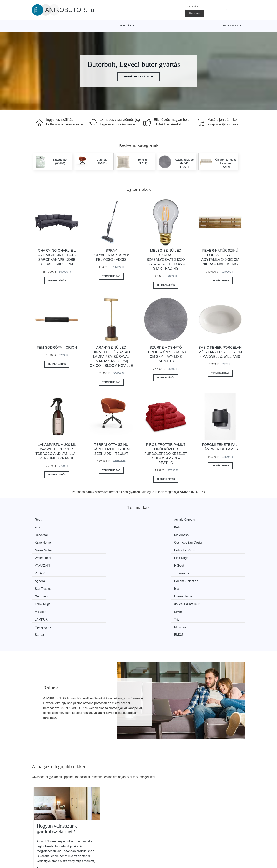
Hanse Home (100, 556)
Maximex (98, 570)
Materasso (99, 527)
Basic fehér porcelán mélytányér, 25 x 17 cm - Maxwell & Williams (220, 352)
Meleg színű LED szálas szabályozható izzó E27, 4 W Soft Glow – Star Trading (166, 260)
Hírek (37, 837)
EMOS (206, 570)
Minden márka (43, 828)
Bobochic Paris (102, 534)
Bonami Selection (103, 548)
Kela (204, 520)
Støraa (151, 570)
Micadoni (43, 563)
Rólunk (209, 828)
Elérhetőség (213, 837)
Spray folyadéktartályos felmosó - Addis (111, 255)
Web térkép (128, 25)
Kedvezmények (44, 846)
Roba (40, 520)
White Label (154, 534)
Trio (204, 563)
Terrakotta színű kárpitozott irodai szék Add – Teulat (111, 449)
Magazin (125, 828)
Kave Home (154, 527)
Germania (43, 556)
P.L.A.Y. (151, 541)
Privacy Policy (231, 25)
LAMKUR (153, 563)
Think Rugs (154, 556)
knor (149, 520)
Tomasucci (208, 541)
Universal (43, 527)
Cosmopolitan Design (216, 527)
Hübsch (97, 541)
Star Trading (155, 548)
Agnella (42, 548)
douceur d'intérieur (214, 556)
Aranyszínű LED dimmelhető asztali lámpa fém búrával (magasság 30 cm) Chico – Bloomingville (111, 357)
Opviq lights (45, 570)
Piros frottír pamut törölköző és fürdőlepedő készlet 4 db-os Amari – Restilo (166, 454)
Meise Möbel (45, 534)
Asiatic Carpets (102, 520)
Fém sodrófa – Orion (57, 348)
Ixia (203, 548)
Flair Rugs (208, 534)
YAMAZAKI (44, 541)
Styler (95, 563)
